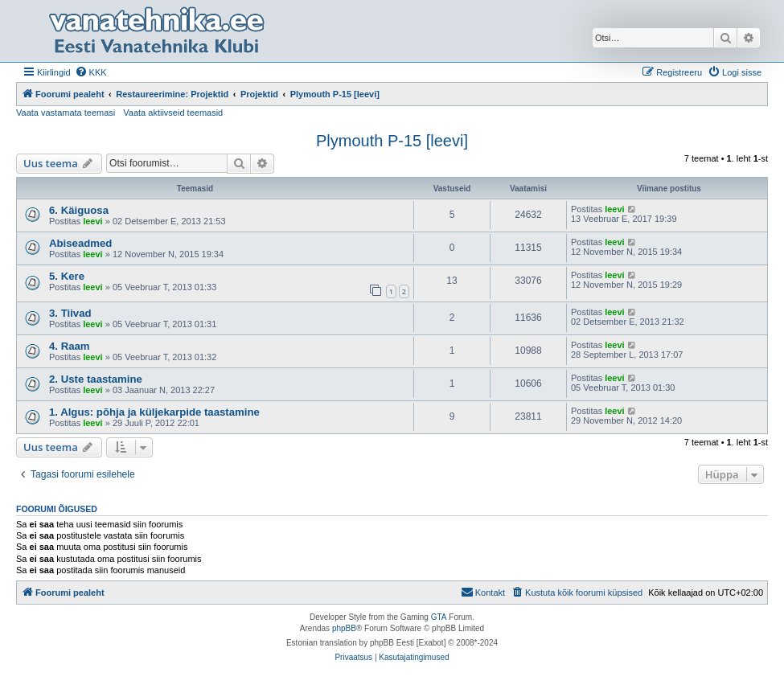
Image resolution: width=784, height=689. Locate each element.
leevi (92, 221)
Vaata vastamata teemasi (66, 113)
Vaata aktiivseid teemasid (173, 113)
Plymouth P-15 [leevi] (392, 141)
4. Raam (70, 346)
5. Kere (67, 276)
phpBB (344, 628)
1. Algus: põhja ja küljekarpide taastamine (154, 412)
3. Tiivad (70, 313)
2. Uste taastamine (96, 379)
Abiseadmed (80, 243)
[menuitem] (91, 72)
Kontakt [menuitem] (483, 592)
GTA (439, 617)
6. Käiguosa (79, 210)
